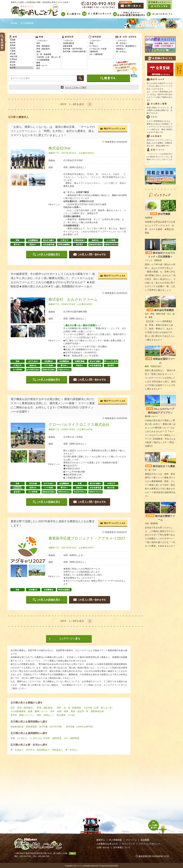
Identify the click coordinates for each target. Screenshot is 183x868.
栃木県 (21, 43)
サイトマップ (128, 844)
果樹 (48, 52)
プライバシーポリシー (149, 844)
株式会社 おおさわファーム (73, 299)
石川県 (21, 68)
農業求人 (101, 840)
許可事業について (122, 847)
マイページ (131, 840)
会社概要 (145, 840)
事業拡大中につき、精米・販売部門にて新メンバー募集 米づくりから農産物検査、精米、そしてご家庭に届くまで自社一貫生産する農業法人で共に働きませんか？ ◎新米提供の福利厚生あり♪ (160, 485)
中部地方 (21, 59)
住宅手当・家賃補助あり (128, 46)
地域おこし (49, 715)
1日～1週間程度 (101, 54)
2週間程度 (101, 52)
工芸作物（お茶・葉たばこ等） (48, 57)
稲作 (48, 43)
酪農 (48, 63)
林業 (39, 715)
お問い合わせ (103, 847)
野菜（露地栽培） (48, 46)
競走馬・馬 (83, 711)
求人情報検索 (115, 840)
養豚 (66, 711)
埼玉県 (21, 48)
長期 (101, 43)
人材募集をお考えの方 (107, 844)
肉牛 (48, 68)
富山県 (21, 65)
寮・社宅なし (128, 52)
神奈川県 (21, 57)
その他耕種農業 (48, 60)
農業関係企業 (97, 711)
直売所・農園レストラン (22, 715)
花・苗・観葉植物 (48, 54)
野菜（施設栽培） (48, 49)
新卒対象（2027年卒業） (75, 49)
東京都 (21, 54)
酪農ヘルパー (48, 66)
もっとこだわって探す (74, 87)
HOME (14, 23)
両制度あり (128, 49)
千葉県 (21, 51)
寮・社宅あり (128, 43)
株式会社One (59, 148)
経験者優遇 (75, 46)
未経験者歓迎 (75, 43)
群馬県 (21, 46)
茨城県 (21, 40)
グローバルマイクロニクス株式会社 (79, 425)
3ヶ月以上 (101, 46)
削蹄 (59, 711)
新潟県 (21, 62)
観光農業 (61, 715)
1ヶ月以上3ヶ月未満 (101, 49)
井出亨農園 (160, 214)
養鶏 (73, 711)
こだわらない (48, 41)
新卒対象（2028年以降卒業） (75, 52)
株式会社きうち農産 (160, 466)
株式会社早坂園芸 (160, 310)
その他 (71, 715)
